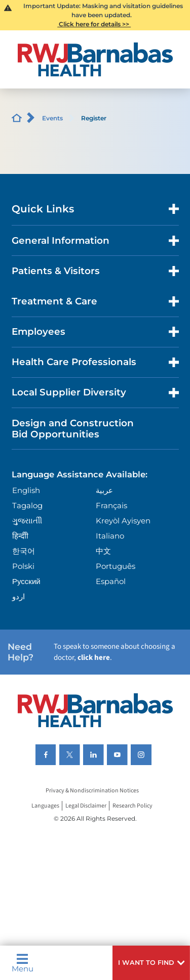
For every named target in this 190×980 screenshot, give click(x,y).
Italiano (110, 536)
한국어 (24, 551)
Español (111, 581)
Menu (23, 963)
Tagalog (27, 505)
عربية (104, 490)
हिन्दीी (20, 536)
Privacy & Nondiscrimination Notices (92, 791)
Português (116, 566)
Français (111, 505)
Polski (23, 566)
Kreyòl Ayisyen (123, 521)
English (26, 490)
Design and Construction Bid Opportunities (73, 429)
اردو (18, 596)
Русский (26, 581)
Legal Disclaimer (86, 806)
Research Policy (132, 806)
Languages (45, 806)
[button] (151, 963)
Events (52, 118)
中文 (103, 551)
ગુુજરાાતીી (27, 521)
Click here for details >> (94, 24)
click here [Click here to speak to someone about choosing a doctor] (94, 658)
